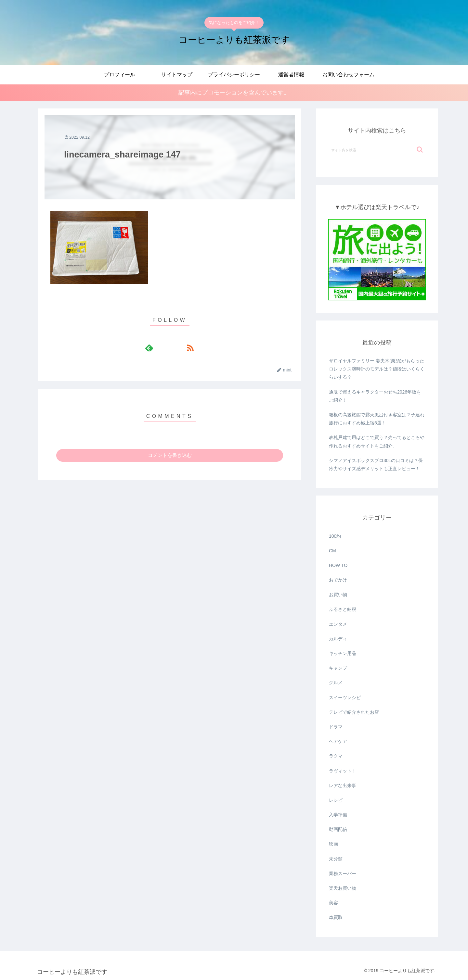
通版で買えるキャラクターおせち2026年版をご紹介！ (375, 396)
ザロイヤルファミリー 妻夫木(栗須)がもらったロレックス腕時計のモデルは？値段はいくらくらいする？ (377, 369)
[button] (420, 150)
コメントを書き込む (170, 455)
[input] (377, 150)
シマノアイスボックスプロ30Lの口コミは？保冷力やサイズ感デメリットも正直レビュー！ (376, 465)
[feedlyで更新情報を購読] (162, 348)
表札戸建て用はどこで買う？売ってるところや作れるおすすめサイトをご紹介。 (377, 442)
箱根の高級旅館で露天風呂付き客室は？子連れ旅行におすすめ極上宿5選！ (377, 419)
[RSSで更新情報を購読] (177, 348)
